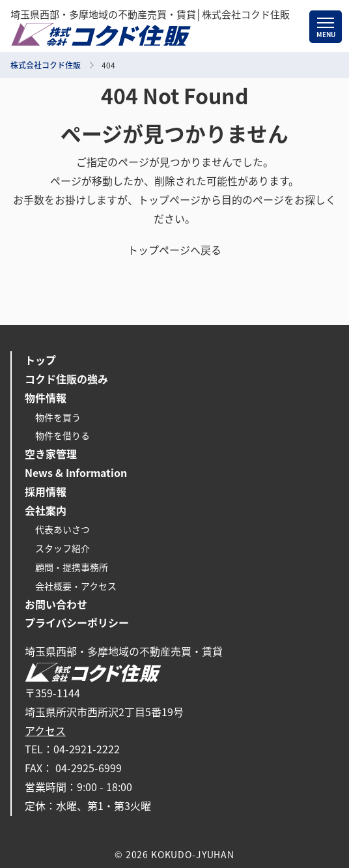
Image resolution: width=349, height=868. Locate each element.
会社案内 (46, 511)
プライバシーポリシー (77, 623)
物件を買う (58, 418)
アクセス (45, 731)
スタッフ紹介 (63, 549)
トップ (40, 360)
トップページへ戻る (174, 250)
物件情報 (46, 398)
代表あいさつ (63, 530)
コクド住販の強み (66, 379)
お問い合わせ (56, 605)
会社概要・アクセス (76, 586)
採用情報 (46, 492)
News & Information (76, 473)
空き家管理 (51, 454)
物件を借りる (63, 436)
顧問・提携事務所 (72, 568)
